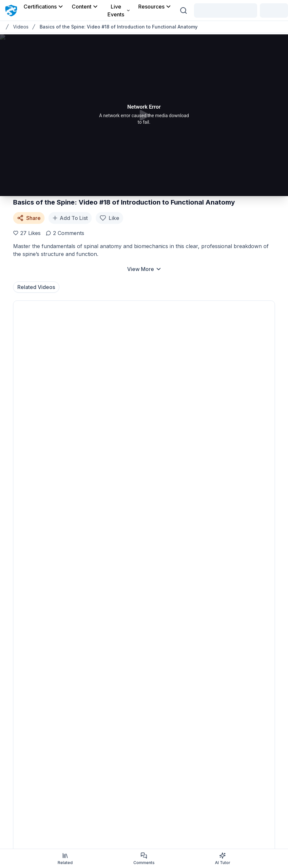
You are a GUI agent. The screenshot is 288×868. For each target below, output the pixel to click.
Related (65, 859)
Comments (144, 859)
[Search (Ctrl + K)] (183, 10)
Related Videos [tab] (36, 287)
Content (85, 7)
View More (144, 269)
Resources (155, 7)
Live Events (119, 10)
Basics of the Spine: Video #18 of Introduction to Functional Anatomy (119, 27)
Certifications (44, 7)
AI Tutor (223, 859)
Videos (21, 27)
